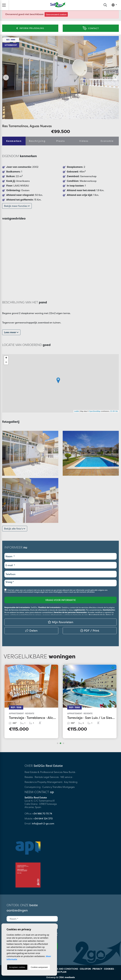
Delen (31, 631)
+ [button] (6, 358)
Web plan (61, 972)
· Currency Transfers (52, 787)
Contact (91, 28)
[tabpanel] (31, 701)
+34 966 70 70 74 (42, 814)
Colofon (85, 969)
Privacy (97, 969)
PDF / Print (90, 631)
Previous (6, 78)
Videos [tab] (84, 141)
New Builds (69, 772)
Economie (107, 141)
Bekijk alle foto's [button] (15, 529)
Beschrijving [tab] (37, 141)
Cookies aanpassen (39, 967)
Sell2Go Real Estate (58, 5)
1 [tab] (58, 743)
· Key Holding (70, 782)
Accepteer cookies (17, 967)
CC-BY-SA (114, 411)
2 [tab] (61, 743)
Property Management (50, 782)
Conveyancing (33, 787)
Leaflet (77, 411)
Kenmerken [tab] (14, 141)
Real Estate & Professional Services (44, 772)
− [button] (6, 362)
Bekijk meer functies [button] (17, 206)
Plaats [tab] (61, 141)
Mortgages (69, 787)
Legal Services (51, 777)
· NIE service (66, 777)
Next (115, 78)
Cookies (109, 969)
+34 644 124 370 (43, 819)
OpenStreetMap (95, 411)
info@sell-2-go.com (43, 823)
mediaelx (70, 977)
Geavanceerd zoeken (56, 14)
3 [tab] (63, 743)
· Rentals (38, 777)
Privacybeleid (10, 592)
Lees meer (11, 332)
